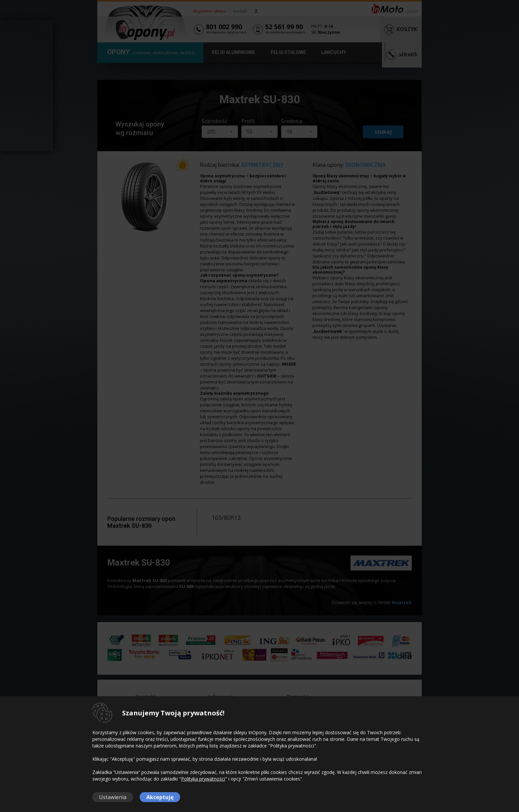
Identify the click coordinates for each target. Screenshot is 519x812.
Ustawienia (113, 797)
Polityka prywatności (203, 779)
